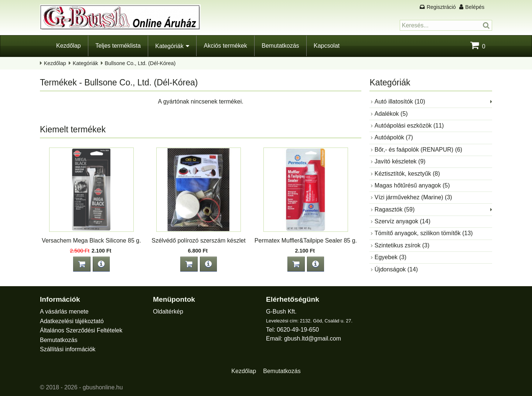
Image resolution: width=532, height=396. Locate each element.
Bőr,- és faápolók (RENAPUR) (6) (418, 150)
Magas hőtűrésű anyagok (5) (412, 185)
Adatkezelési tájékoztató (72, 321)
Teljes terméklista (118, 46)
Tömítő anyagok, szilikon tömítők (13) (424, 233)
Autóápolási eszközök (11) (409, 126)
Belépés (475, 7)
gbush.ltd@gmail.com (313, 339)
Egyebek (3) (391, 257)
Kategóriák (169, 46)
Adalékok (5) (391, 114)
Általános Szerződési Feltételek (81, 330)
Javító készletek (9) (400, 161)
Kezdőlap (69, 46)
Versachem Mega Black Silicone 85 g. (91, 241)
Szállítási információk (68, 349)
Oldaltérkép (168, 312)
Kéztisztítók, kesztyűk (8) (407, 174)
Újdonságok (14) (396, 269)
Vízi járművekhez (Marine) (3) (413, 197)
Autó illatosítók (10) (400, 101)
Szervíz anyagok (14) (403, 221)
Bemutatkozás (280, 46)
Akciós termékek (225, 46)
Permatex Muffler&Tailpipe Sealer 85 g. (306, 241)
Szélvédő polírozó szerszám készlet (198, 241)
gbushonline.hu (103, 387)
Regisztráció (441, 7)
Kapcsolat (327, 46)
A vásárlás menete (64, 312)
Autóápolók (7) (394, 137)
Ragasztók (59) (395, 209)
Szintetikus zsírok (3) (402, 245)
